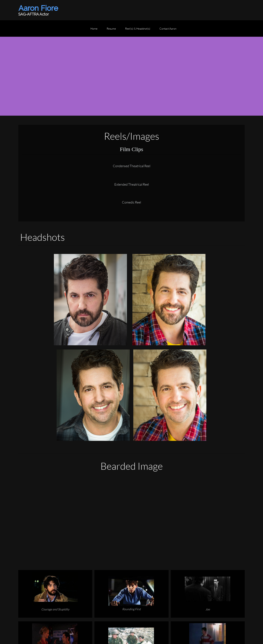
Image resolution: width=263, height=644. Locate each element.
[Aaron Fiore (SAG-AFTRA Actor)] (39, 10)
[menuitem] (94, 30)
